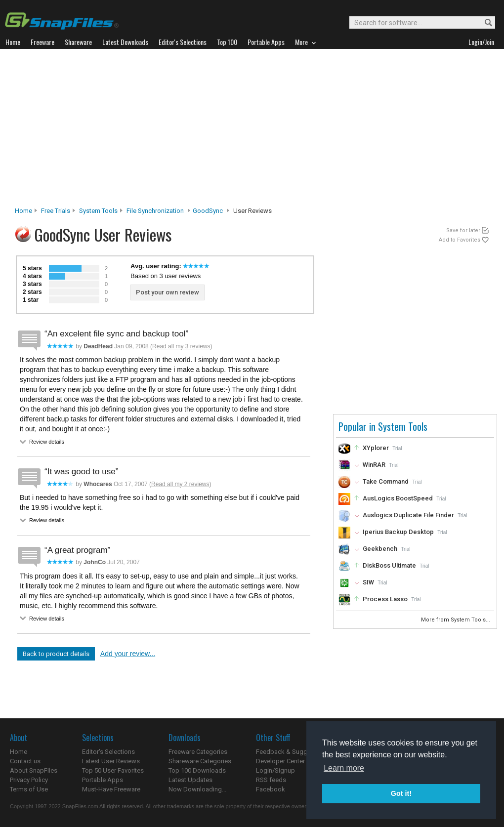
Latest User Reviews (111, 761)
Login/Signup (275, 770)
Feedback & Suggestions (292, 752)
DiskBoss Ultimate (389, 565)
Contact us (25, 761)
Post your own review (168, 292)
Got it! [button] (401, 793)
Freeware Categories (198, 752)
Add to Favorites (460, 240)
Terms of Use (29, 789)
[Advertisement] (252, 130)
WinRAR (374, 465)
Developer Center (280, 761)
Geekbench (380, 549)
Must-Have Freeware (111, 789)
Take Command (386, 481)
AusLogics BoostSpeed (398, 498)
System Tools (98, 211)
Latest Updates (190, 780)
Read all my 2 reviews (180, 484)
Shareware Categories (200, 761)
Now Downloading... (197, 789)
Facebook (271, 789)
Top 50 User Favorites (113, 770)
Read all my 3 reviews (181, 346)
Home (23, 211)
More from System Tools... (456, 620)
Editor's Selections (108, 752)
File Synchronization (155, 211)
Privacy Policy (29, 780)
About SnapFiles (34, 770)
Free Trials (56, 211)
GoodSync (208, 211)
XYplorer (376, 448)
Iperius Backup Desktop (398, 532)
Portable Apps (103, 780)
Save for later (463, 230)
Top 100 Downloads (197, 770)
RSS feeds (271, 780)
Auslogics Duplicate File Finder (408, 515)
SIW (368, 582)
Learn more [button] (344, 768)
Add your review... (128, 654)
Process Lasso (385, 599)
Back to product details (56, 654)
